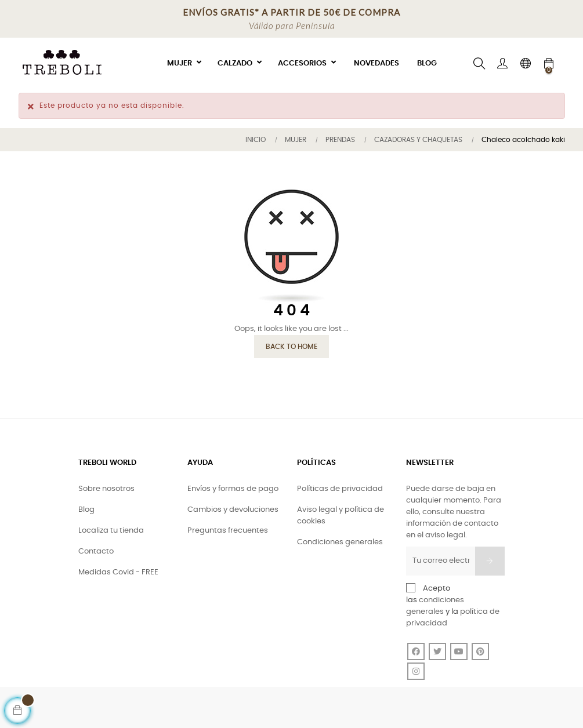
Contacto (96, 552)
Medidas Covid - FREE (118, 572)
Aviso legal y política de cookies (341, 516)
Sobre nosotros (106, 489)
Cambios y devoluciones (233, 510)
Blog (86, 510)
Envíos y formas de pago (233, 489)
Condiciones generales (340, 542)
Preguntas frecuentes (228, 531)
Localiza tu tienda (111, 531)
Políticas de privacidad (340, 489)
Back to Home (291, 347)
